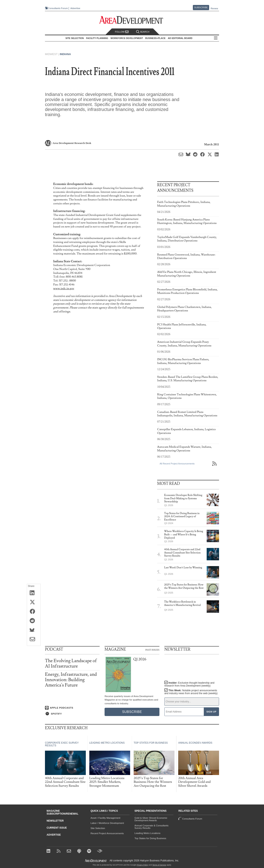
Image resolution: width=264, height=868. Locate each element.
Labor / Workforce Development (107, 823)
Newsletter (55, 821)
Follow (122, 32)
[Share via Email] (34, 640)
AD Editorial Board (180, 38)
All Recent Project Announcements (177, 464)
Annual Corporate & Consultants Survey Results (151, 827)
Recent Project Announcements (107, 833)
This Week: (191, 692)
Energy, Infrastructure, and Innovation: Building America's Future (71, 680)
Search (143, 32)
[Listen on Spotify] (72, 714)
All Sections (216, 38)
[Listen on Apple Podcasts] (72, 708)
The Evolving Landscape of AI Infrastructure (71, 664)
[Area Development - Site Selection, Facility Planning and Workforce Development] (132, 20)
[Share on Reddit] (34, 621)
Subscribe (201, 7)
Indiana (65, 54)
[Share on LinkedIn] (34, 593)
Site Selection (98, 828)
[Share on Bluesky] (34, 630)
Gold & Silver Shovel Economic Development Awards (151, 819)
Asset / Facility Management (105, 818)
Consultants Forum (58, 8)
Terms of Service (159, 865)
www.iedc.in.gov (64, 288)
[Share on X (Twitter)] (34, 602)
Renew (214, 8)
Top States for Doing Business (150, 838)
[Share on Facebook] (34, 612)
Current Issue (57, 828)
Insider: (189, 684)
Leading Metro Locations (147, 833)
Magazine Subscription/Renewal (62, 812)
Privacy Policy (143, 865)
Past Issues (152, 650)
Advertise (75, 8)
